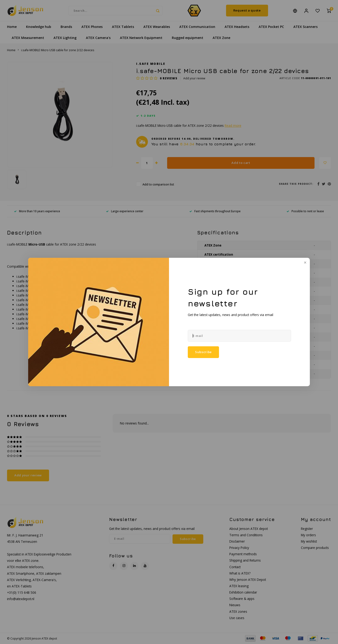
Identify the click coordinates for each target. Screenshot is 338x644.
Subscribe (203, 352)
